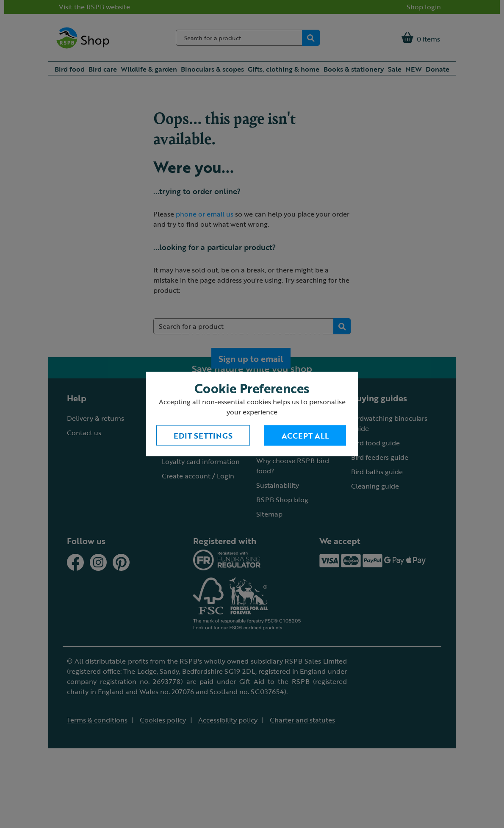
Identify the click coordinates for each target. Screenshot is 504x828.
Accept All (305, 436)
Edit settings (203, 436)
